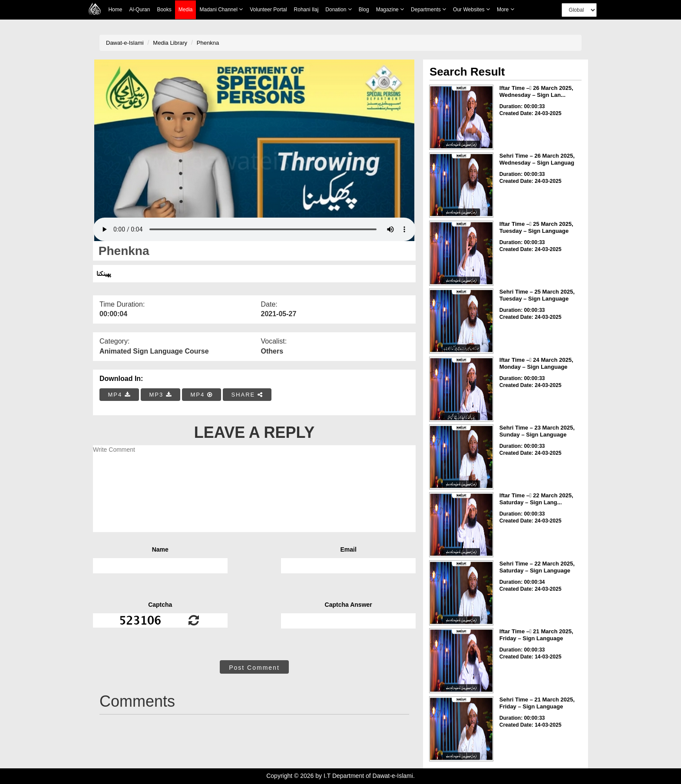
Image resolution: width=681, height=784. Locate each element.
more (506, 9)
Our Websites (471, 9)
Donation (338, 9)
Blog (364, 10)
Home (115, 10)
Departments (428, 9)
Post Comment (254, 668)
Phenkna (208, 43)
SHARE (247, 395)
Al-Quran (139, 10)
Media (186, 10)
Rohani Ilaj (306, 10)
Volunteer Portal (268, 10)
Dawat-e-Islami (125, 43)
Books (164, 10)
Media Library (170, 43)
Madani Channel (221, 9)
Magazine (390, 9)
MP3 (160, 395)
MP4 (119, 395)
